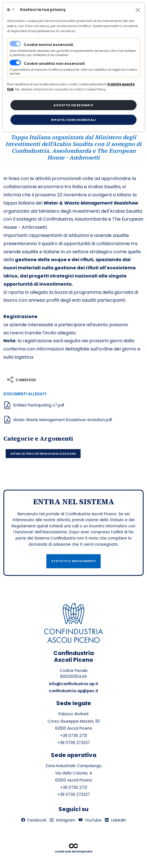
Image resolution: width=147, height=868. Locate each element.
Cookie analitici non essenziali (54, 64)
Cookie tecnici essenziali (48, 45)
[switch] (15, 63)
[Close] (138, 10)
